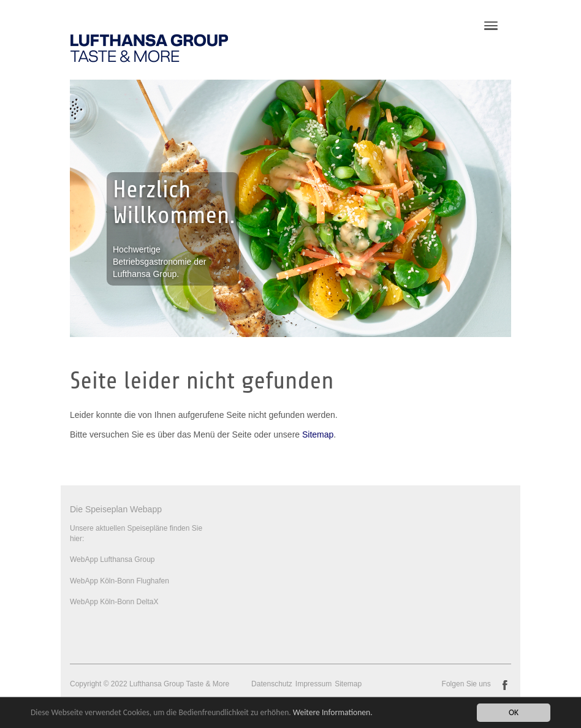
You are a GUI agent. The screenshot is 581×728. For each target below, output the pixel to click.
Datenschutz (272, 684)
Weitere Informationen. (333, 713)
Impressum (313, 684)
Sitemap (318, 434)
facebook (505, 685)
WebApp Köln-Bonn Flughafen (120, 581)
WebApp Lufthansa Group (112, 559)
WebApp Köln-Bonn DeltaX (114, 602)
